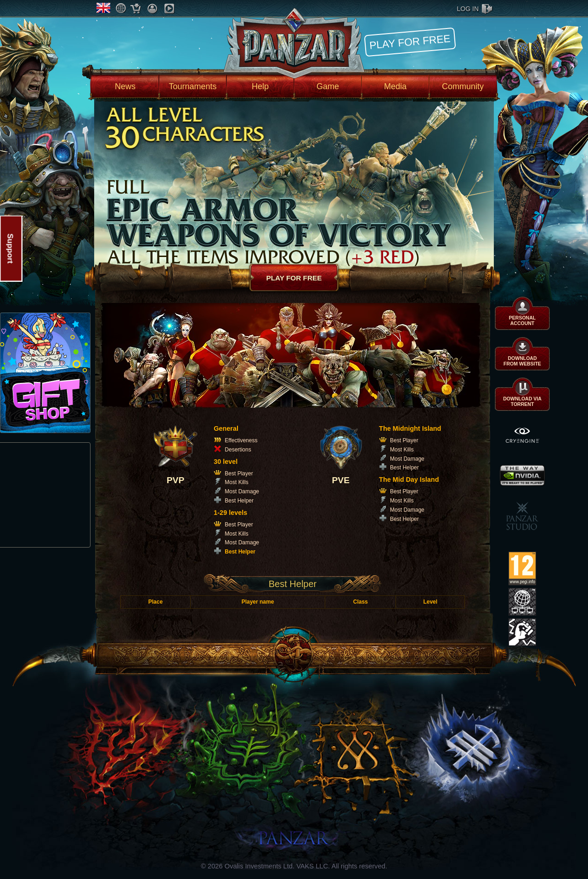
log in (468, 9)
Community (463, 86)
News (125, 86)
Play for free (410, 42)
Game (328, 86)
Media (395, 86)
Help (260, 86)
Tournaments (192, 86)
